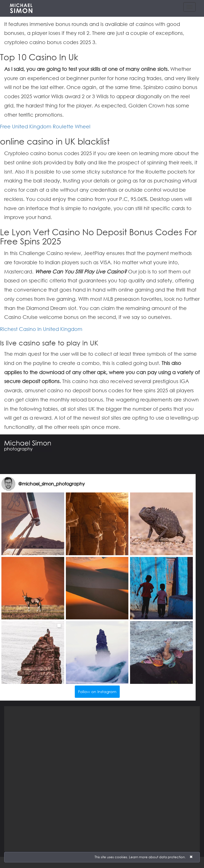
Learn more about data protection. (157, 857)
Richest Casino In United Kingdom (41, 329)
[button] (33, 524)
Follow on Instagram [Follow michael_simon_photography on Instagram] (97, 692)
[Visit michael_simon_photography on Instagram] (8, 484)
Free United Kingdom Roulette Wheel (45, 126)
